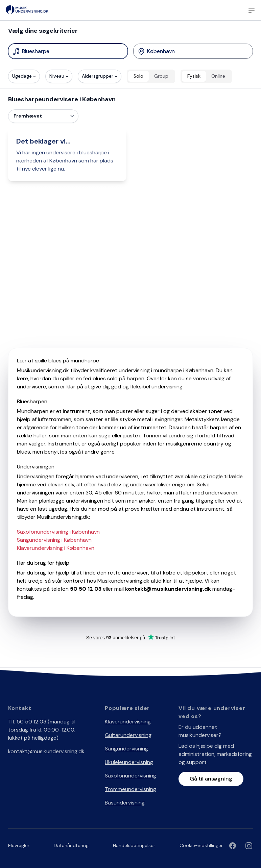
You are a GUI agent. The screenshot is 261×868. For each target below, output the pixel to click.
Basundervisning (125, 803)
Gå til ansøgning (211, 779)
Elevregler (19, 845)
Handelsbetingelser (134, 845)
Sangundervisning (126, 749)
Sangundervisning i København (54, 540)
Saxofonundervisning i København (58, 532)
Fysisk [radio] (194, 76)
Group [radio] (161, 76)
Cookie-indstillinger (201, 845)
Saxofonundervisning (130, 776)
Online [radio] (218, 76)
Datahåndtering (71, 845)
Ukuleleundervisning (129, 762)
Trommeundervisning (130, 789)
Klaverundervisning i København (56, 548)
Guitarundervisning (128, 735)
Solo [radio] (138, 76)
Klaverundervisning (128, 722)
